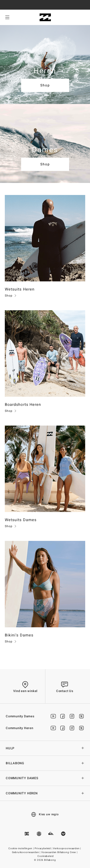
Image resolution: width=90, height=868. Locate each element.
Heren (45, 71)
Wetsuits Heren (20, 289)
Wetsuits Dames (21, 520)
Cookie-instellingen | (21, 849)
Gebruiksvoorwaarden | (27, 852)
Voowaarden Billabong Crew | (60, 852)
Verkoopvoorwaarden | (67, 849)
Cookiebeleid (45, 856)
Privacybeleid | (44, 849)
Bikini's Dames (19, 635)
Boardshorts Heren (23, 405)
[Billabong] (45, 17)
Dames (45, 150)
